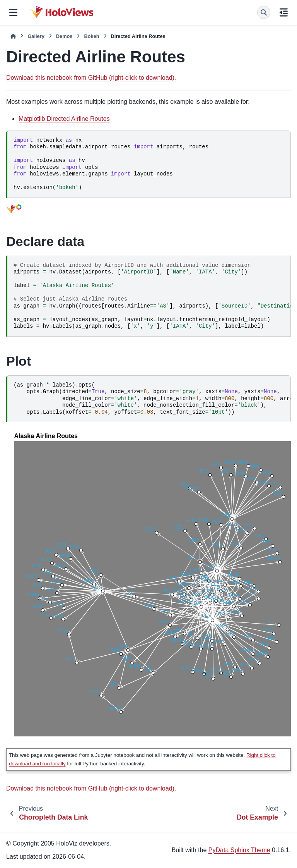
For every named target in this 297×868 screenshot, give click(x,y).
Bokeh (91, 36)
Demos (64, 36)
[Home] (13, 36)
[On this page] (284, 12)
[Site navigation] (13, 12)
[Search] (264, 12)
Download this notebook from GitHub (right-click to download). (91, 78)
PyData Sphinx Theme (239, 850)
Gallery (36, 36)
